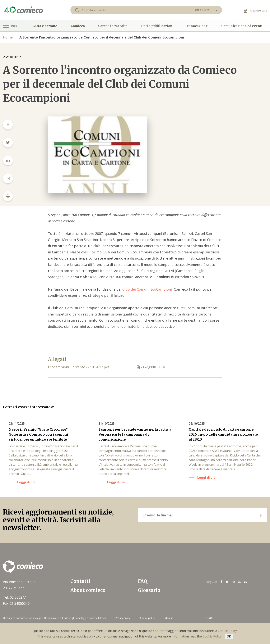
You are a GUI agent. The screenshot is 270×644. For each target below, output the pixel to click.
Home (8, 37)
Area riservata (256, 10)
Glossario (149, 590)
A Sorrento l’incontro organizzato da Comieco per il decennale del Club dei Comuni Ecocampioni (102, 37)
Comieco (78, 26)
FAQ (143, 581)
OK (229, 636)
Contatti (80, 581)
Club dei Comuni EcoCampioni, (148, 289)
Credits (209, 618)
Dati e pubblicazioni (157, 26)
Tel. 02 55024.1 (15, 597)
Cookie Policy (227, 631)
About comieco (88, 590)
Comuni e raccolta (113, 26)
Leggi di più (26, 482)
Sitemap (169, 618)
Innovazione (197, 26)
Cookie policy (147, 618)
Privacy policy (123, 618)
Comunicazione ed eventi (242, 26)
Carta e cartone (45, 26)
